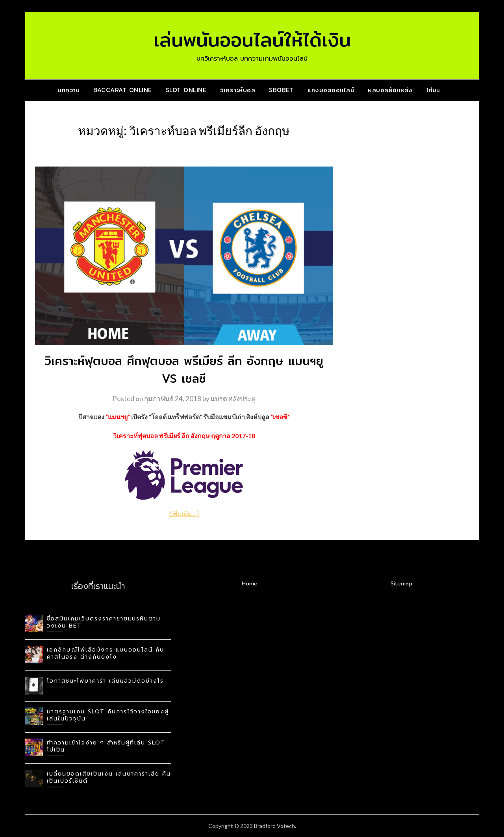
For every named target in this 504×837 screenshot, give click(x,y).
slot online (186, 90)
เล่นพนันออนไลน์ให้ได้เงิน (252, 40)
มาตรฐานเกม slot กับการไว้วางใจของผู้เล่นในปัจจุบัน (108, 715)
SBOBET (281, 90)
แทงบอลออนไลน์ (331, 90)
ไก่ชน (433, 90)
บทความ (69, 90)
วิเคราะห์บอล (238, 90)
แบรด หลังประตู (233, 399)
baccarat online (123, 90)
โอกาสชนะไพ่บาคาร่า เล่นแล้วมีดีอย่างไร (105, 681)
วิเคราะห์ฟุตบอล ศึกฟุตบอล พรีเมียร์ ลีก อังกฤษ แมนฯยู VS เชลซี (184, 369)
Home (250, 584)
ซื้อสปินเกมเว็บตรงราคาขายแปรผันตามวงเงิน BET (104, 622)
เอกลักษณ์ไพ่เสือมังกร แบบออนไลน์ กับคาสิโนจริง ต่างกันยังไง (106, 653)
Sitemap (401, 584)
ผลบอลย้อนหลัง (390, 90)
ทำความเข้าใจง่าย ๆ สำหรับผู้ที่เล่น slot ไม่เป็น (106, 746)
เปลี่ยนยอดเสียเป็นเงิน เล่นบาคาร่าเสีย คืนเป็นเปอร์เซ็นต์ (109, 777)
